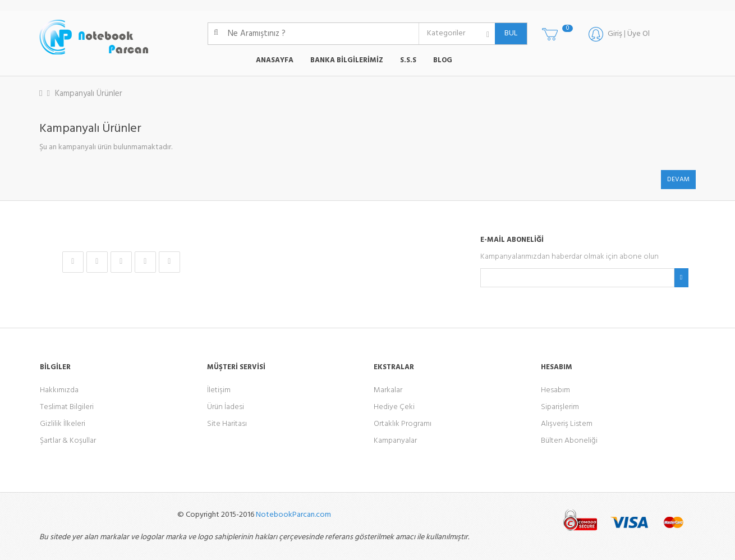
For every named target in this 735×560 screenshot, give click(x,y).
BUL (506, 33)
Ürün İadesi (226, 407)
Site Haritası (227, 424)
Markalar (388, 390)
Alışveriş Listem (567, 424)
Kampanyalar (395, 441)
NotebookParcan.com (293, 515)
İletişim (219, 390)
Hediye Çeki (394, 407)
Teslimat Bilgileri (67, 407)
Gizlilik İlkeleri (63, 424)
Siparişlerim (560, 407)
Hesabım (555, 390)
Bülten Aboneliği (569, 441)
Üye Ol (638, 34)
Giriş (615, 34)
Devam (678, 180)
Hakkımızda (59, 390)
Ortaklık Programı (403, 424)
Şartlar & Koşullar (68, 441)
